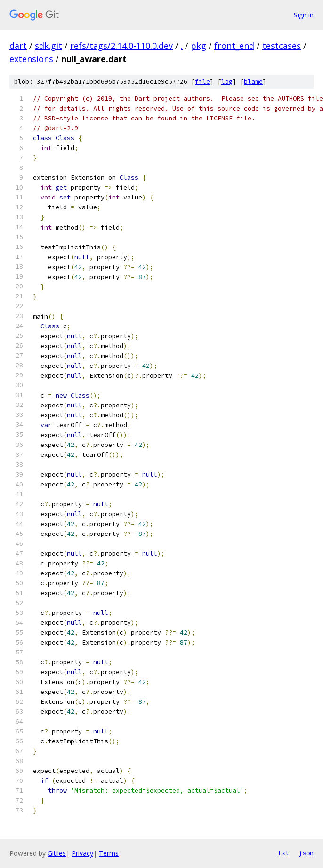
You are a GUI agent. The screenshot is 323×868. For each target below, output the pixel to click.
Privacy (82, 853)
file (202, 82)
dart (18, 46)
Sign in (304, 15)
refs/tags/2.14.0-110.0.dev (121, 46)
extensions (31, 59)
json (306, 853)
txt (283, 853)
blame (253, 82)
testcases (282, 46)
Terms (109, 853)
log (227, 82)
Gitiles (57, 853)
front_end (234, 46)
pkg (198, 46)
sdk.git (48, 46)
